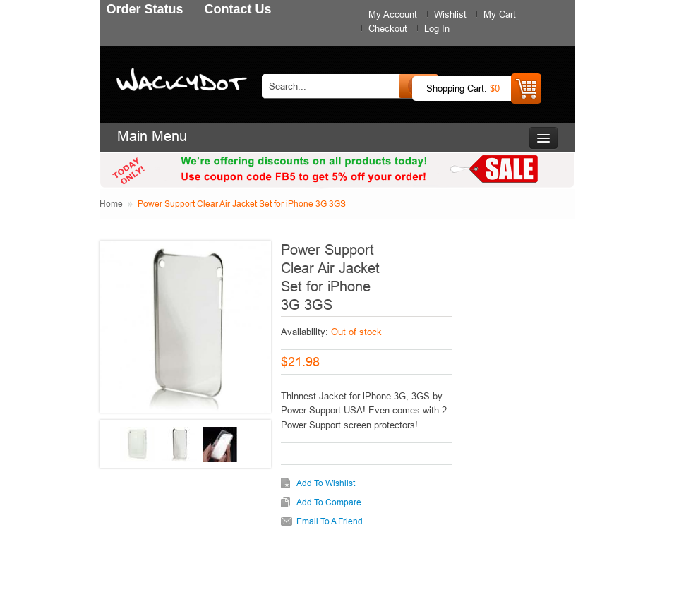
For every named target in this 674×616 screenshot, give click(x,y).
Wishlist (450, 14)
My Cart (500, 14)
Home (111, 204)
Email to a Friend (330, 521)
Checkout (388, 28)
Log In (437, 28)
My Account (393, 14)
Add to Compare (329, 502)
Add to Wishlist (326, 483)
